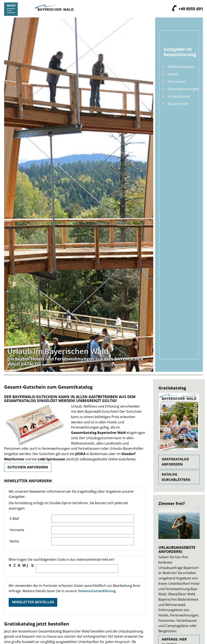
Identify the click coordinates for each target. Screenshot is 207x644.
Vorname (17, 530)
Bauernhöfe (178, 104)
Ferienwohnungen (183, 89)
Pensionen (177, 81)
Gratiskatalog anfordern (175, 462)
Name (14, 541)
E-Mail (14, 519)
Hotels (173, 74)
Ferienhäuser (179, 96)
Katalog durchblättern (176, 477)
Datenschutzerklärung (97, 591)
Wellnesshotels (181, 67)
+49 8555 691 (190, 9)
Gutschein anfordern (28, 467)
